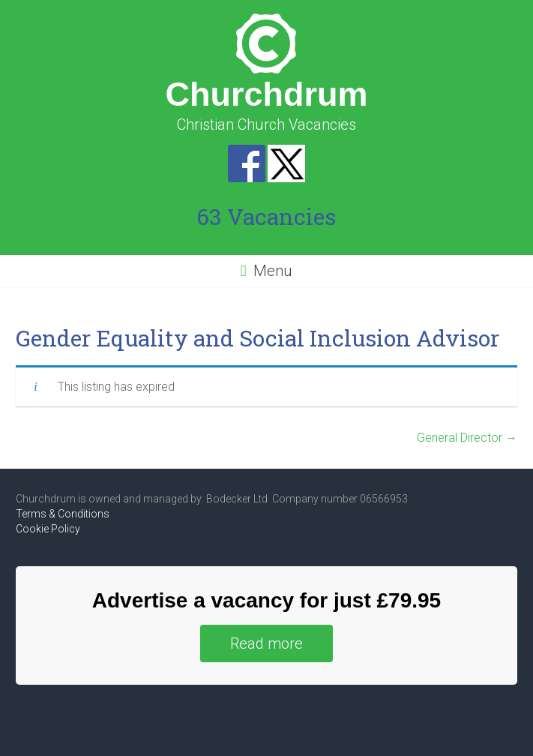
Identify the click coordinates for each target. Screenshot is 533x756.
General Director (467, 438)
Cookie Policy (48, 529)
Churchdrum (266, 94)
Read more (266, 643)
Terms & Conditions (63, 514)
